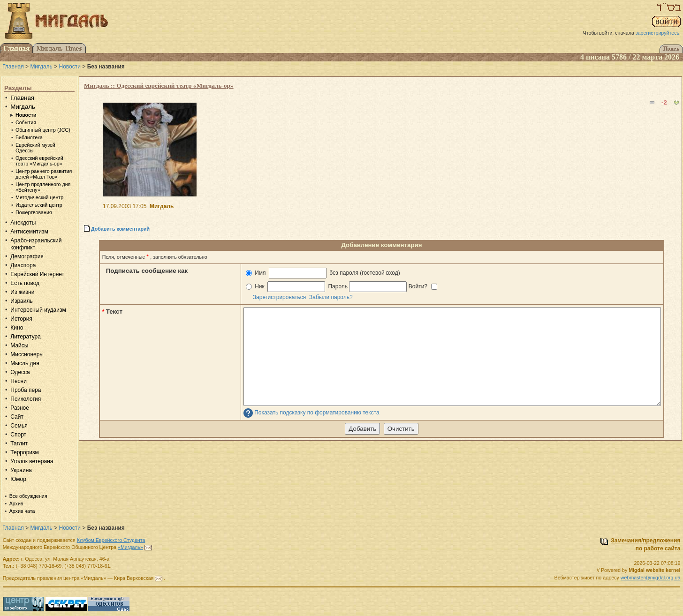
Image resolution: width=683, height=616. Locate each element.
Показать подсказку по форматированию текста (317, 413)
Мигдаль (41, 67)
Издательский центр (39, 205)
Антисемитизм (29, 232)
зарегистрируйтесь (657, 33)
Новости (70, 67)
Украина (21, 470)
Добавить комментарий (120, 229)
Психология (26, 399)
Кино (17, 328)
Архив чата (22, 511)
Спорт (18, 435)
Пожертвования (34, 212)
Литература (26, 337)
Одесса (20, 372)
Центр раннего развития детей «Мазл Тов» (44, 174)
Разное (20, 408)
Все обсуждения (28, 496)
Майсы (19, 346)
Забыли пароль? (331, 297)
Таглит (19, 443)
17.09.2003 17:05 (125, 206)
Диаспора (23, 265)
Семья (19, 426)
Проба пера (26, 390)
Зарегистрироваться (279, 297)
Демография (27, 256)
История (21, 319)
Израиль (21, 301)
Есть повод (25, 283)
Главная (13, 67)
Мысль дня (25, 363)
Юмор (18, 479)
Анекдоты (23, 223)
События (26, 122)
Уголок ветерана (32, 461)
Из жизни (22, 292)
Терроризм (24, 452)
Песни (19, 381)
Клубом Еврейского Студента (111, 540)
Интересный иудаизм (38, 310)
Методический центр (39, 197)
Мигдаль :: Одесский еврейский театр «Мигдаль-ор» (159, 86)
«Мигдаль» (130, 547)
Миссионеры (27, 354)
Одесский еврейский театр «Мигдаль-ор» (39, 161)
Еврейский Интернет (37, 274)
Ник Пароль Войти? (342, 287)
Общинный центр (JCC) (43, 130)
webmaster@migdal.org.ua (651, 578)
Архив (16, 503)
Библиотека (29, 137)
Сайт (17, 417)
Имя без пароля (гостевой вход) (323, 273)
